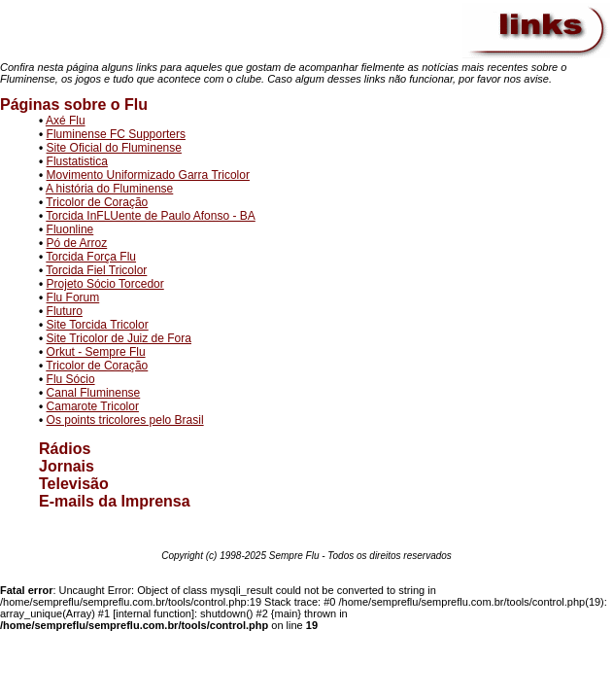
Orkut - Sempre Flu (96, 352)
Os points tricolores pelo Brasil (125, 420)
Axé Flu (66, 121)
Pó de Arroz (77, 243)
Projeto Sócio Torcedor (105, 284)
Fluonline (70, 229)
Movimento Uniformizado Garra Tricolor (148, 175)
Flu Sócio (71, 379)
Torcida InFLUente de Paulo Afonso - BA (150, 216)
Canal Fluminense (94, 393)
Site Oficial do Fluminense (114, 148)
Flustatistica (77, 161)
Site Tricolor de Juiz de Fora (119, 338)
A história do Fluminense (109, 189)
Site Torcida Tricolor (98, 325)
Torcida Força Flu (91, 257)
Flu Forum (73, 297)
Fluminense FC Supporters (116, 134)
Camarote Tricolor (93, 406)
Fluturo (65, 311)
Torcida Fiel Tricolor (96, 270)
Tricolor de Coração (97, 202)
